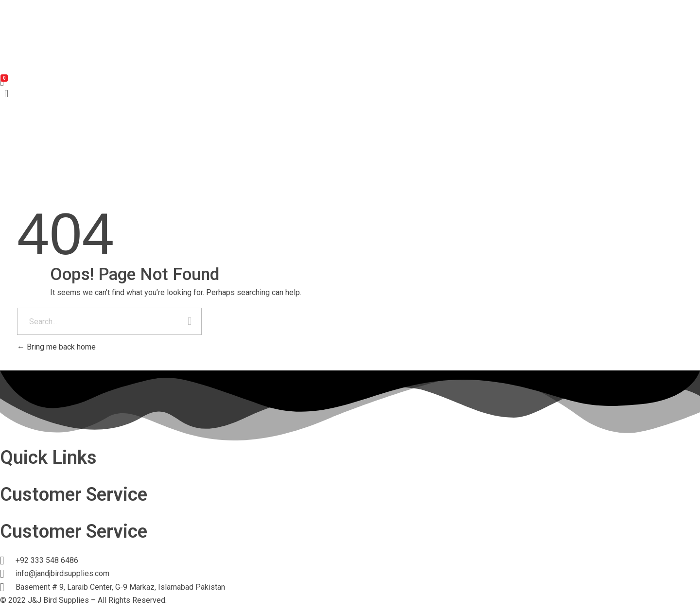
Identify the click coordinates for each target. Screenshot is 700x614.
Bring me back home (56, 347)
